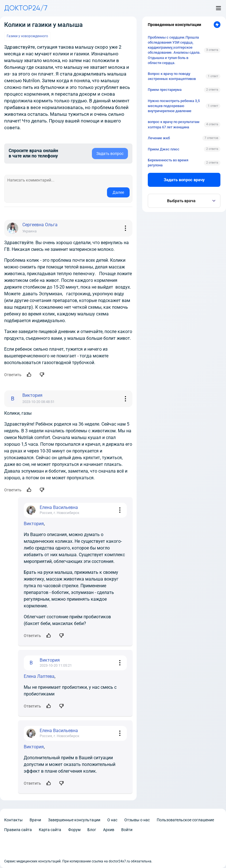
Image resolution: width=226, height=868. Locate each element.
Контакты (13, 820)
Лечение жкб (159, 138)
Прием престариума (165, 90)
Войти (127, 830)
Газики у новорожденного (27, 36)
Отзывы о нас (137, 820)
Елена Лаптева (39, 676)
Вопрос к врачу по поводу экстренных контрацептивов (172, 76)
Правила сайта (18, 830)
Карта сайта (50, 830)
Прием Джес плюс (164, 149)
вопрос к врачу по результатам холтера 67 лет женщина (174, 124)
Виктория (34, 524)
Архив (109, 830)
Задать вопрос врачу (184, 180)
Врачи (35, 820)
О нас (112, 820)
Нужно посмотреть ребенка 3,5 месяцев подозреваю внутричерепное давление (174, 106)
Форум (74, 830)
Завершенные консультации (74, 820)
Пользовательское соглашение (185, 820)
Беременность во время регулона (168, 163)
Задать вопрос (110, 154)
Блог (92, 830)
